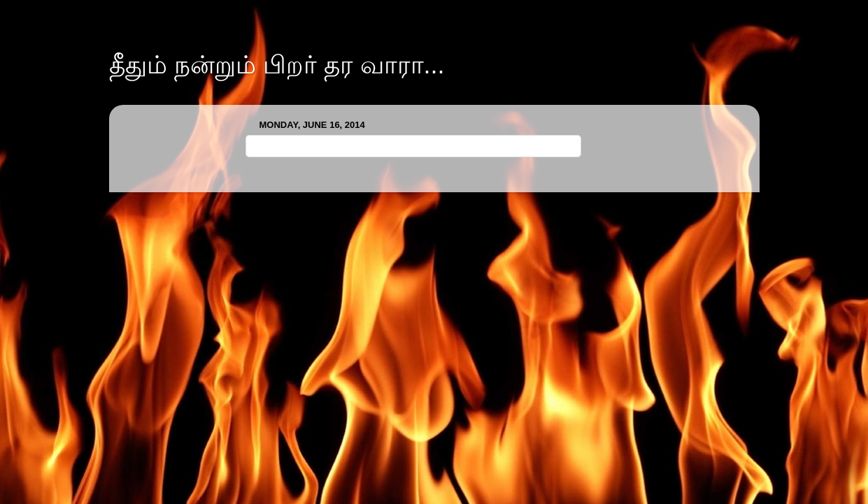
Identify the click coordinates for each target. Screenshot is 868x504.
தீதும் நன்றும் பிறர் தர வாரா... (277, 65)
